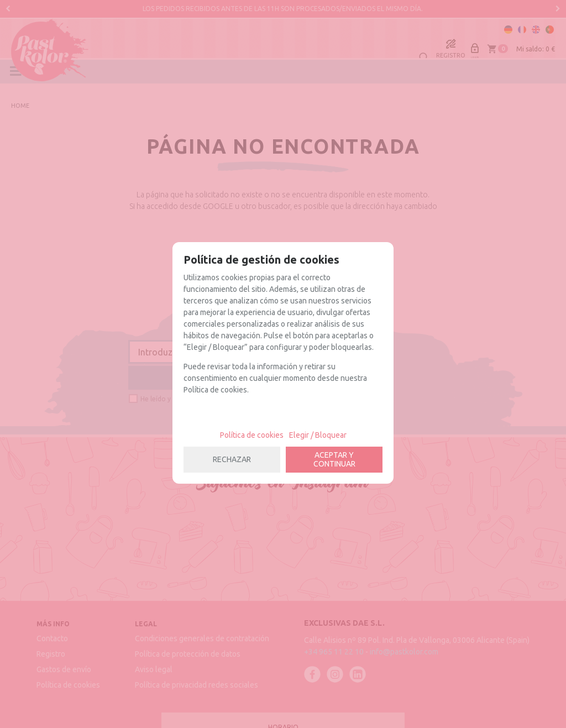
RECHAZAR (232, 459)
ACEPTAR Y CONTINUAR (334, 460)
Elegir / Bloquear (318, 435)
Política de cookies (252, 435)
